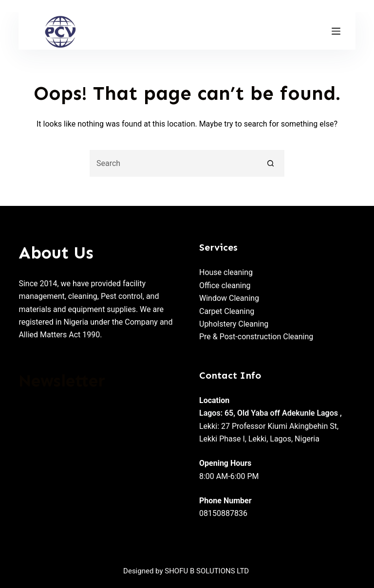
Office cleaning (225, 285)
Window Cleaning (229, 298)
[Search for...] (174, 163)
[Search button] (271, 163)
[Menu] (336, 31)
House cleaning (226, 272)
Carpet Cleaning (227, 311)
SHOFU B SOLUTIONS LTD (207, 571)
